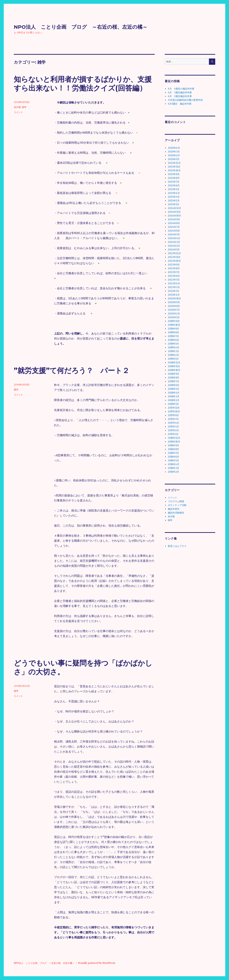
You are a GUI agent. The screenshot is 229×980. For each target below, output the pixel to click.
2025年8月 (174, 178)
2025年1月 (174, 204)
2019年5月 (173, 344)
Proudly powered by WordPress (97, 963)
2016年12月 (174, 438)
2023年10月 (174, 261)
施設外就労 (174, 509)
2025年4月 (174, 193)
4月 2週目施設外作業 (180, 96)
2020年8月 (174, 306)
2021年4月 (174, 295)
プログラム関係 (176, 501)
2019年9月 (173, 329)
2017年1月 (173, 434)
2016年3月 (173, 468)
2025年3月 (174, 197)
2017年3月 (173, 427)
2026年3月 (174, 152)
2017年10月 (174, 412)
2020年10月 (174, 299)
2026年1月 (174, 159)
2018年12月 (174, 363)
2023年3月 (174, 287)
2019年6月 (173, 340)
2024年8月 (174, 223)
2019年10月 (174, 325)
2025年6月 (174, 186)
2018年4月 (174, 393)
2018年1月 (173, 404)
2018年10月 (174, 370)
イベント (172, 498)
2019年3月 (173, 351)
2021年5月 (174, 291)
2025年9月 (174, 174)
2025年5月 (174, 189)
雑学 (24, 107)
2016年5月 (173, 460)
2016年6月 (173, 457)
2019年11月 (174, 321)
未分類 (17, 107)
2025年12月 (174, 163)
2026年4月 (174, 148)
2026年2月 (174, 155)
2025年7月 (174, 182)
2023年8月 (174, 268)
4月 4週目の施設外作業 (181, 89)
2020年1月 (174, 317)
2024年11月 (174, 212)
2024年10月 (174, 216)
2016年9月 (173, 445)
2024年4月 (174, 238)
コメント (18, 112)
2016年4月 (174, 464)
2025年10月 (174, 170)
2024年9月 (174, 219)
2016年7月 (173, 453)
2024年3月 (174, 242)
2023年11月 (174, 257)
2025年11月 (174, 167)
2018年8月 (174, 378)
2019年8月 (173, 332)
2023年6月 (174, 276)
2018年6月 (174, 385)
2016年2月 (173, 472)
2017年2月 (173, 430)
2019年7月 (173, 336)
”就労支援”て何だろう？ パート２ (72, 370)
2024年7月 (174, 227)
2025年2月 (174, 201)
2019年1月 (173, 359)
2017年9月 (173, 415)
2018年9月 (174, 374)
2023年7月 (174, 272)
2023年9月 (174, 265)
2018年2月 (174, 400)
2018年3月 (174, 396)
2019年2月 (173, 355)
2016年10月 (174, 442)
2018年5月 (173, 389)
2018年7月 (173, 381)
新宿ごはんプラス (177, 546)
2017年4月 (173, 423)
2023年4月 (174, 283)
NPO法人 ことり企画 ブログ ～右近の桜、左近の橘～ (81, 27)
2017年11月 (174, 408)
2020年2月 (174, 314)
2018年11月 (174, 366)
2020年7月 (174, 310)
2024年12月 (174, 208)
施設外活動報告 (176, 513)
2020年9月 (174, 302)
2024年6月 (174, 231)
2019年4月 (174, 348)
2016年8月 (173, 449)
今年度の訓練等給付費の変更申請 (185, 100)
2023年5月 (174, 280)
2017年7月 (173, 419)
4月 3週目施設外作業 (180, 92)
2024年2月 (174, 246)
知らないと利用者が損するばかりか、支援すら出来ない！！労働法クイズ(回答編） (83, 84)
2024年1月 (174, 250)
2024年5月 (174, 235)
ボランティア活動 (177, 505)
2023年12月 (174, 253)
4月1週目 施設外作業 (180, 104)
